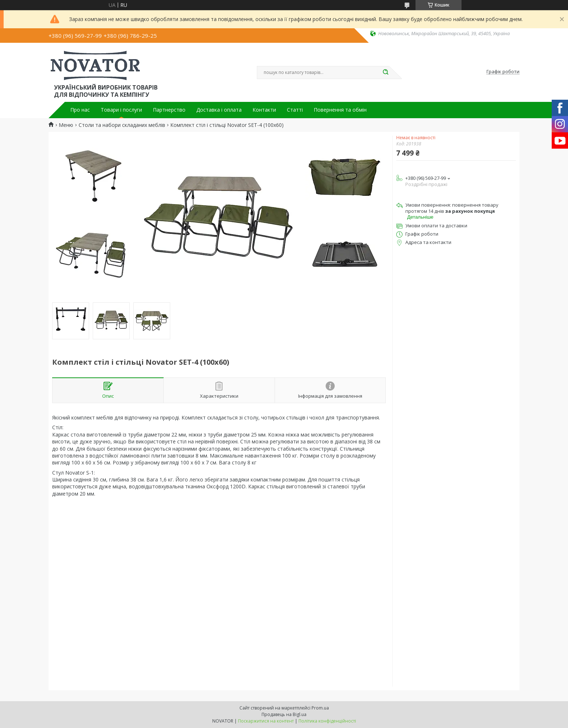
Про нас (80, 110)
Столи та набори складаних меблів (122, 125)
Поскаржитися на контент (266, 721)
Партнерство (169, 110)
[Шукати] (385, 73)
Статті (295, 110)
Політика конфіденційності (327, 721)
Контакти (264, 110)
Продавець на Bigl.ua (284, 714)
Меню (66, 125)
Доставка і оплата (219, 110)
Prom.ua (320, 708)
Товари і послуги (121, 110)
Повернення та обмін (340, 110)
